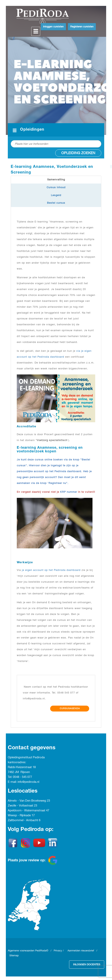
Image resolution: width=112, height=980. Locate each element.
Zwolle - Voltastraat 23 (22, 806)
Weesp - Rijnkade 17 (21, 815)
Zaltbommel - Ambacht (23, 820)
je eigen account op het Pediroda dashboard (51, 570)
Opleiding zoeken (78, 153)
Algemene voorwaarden (21, 951)
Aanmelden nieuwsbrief (81, 951)
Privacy (58, 951)
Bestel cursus (56, 203)
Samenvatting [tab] (56, 180)
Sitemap (14, 956)
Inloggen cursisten (53, 27)
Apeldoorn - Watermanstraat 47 (28, 811)
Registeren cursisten (82, 27)
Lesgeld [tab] (56, 195)
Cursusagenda (70, 709)
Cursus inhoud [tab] (56, 187)
